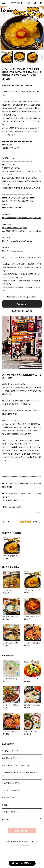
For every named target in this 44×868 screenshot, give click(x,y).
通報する (39, 513)
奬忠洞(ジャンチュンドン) (11, 758)
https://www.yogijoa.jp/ (12, 251)
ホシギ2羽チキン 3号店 (11, 783)
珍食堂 (4, 805)
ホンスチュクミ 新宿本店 (11, 790)
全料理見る (6, 819)
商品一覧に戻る (22, 831)
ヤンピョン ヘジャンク (10, 751)
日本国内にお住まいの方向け (22, 311)
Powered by (22, 845)
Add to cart (22, 304)
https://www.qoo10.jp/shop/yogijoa (17, 241)
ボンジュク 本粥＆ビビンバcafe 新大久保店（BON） (20, 774)
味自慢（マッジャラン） (10, 812)
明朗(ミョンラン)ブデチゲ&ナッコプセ (16, 765)
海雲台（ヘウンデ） (9, 798)
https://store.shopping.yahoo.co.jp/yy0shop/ (21, 218)
